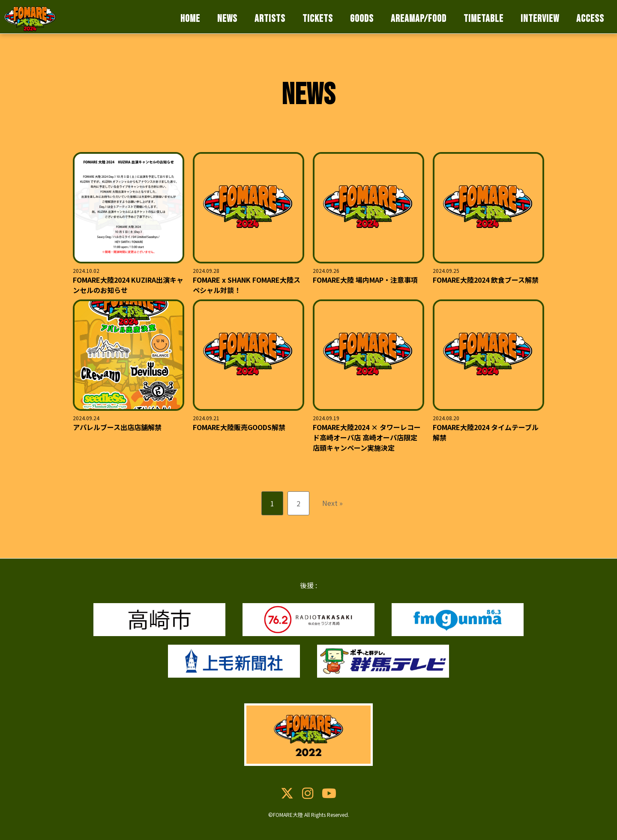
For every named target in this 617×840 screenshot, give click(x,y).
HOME (190, 19)
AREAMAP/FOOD (419, 19)
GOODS (362, 19)
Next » (332, 503)
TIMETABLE (484, 19)
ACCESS (590, 19)
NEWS (227, 19)
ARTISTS (270, 19)
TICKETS (318, 19)
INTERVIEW (540, 19)
